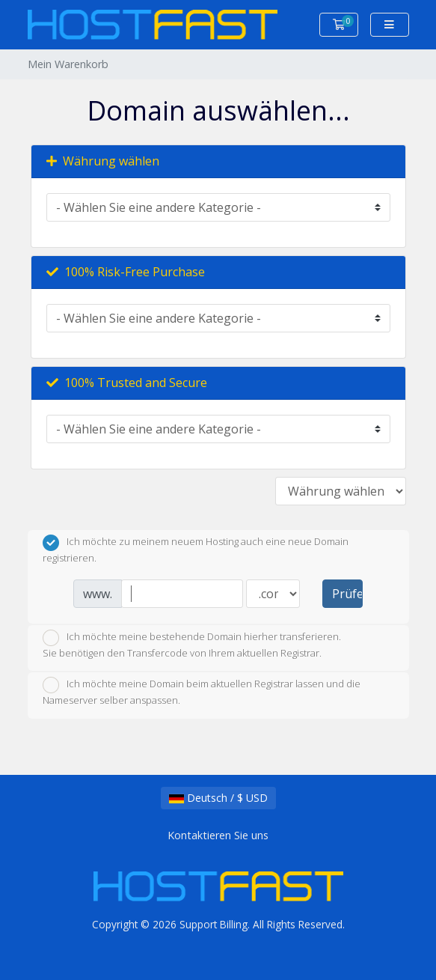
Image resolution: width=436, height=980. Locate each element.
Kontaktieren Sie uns (218, 835)
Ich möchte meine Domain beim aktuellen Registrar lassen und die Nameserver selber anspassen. (202, 692)
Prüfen (347, 594)
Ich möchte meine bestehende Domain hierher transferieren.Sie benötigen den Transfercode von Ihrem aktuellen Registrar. (192, 645)
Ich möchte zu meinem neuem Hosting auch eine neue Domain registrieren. (196, 550)
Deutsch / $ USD (218, 798)
